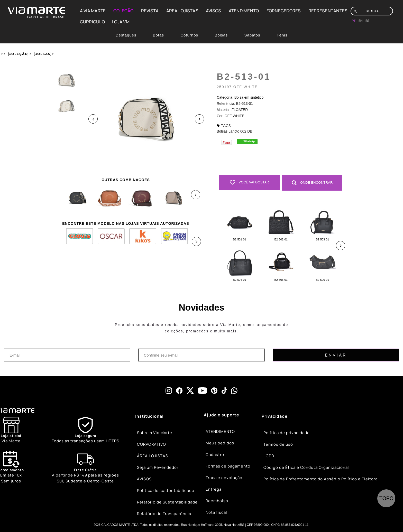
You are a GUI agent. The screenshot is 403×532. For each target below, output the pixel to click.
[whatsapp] (234, 390)
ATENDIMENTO (244, 11)
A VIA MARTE (93, 11)
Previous (93, 119)
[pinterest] (214, 390)
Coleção (18, 54)
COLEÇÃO (123, 11)
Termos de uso (278, 444)
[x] (190, 390)
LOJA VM (121, 22)
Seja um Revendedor (158, 467)
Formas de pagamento (228, 466)
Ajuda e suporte (222, 415)
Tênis (282, 35)
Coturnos (189, 35)
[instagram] (169, 390)
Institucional (149, 416)
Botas (158, 35)
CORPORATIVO (152, 444)
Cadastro (215, 455)
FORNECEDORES (284, 11)
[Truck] (85, 467)
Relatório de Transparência (164, 514)
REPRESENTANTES (328, 11)
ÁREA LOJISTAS (182, 11)
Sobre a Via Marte (155, 433)
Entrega (214, 489)
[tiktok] (224, 390)
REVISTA (150, 11)
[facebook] (179, 390)
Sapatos (252, 35)
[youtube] (202, 390)
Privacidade (275, 416)
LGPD (269, 456)
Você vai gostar (250, 182)
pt (354, 21)
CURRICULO (92, 22)
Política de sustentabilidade (166, 491)
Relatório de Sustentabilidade (167, 502)
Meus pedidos (220, 443)
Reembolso (217, 501)
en (360, 21)
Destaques (126, 35)
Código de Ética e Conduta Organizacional (306, 467)
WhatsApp (250, 141)
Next (199, 119)
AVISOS (214, 11)
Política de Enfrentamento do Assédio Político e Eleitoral (321, 479)
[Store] (11, 430)
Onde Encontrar (312, 182)
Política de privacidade (287, 433)
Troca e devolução (224, 478)
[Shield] (85, 430)
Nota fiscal (216, 512)
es (367, 21)
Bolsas (221, 35)
